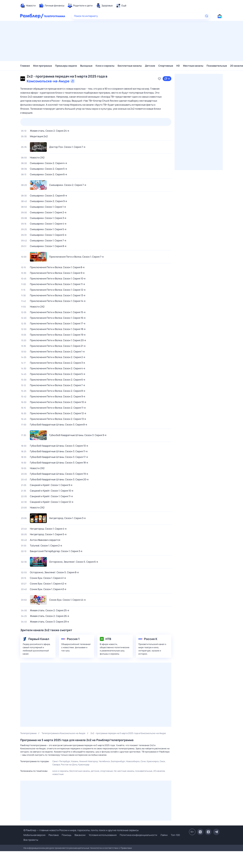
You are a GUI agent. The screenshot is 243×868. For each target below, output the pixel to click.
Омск (162, 761)
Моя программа (43, 66)
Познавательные (217, 66)
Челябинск (104, 761)
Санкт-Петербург (61, 761)
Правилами (126, 848)
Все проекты (31, 840)
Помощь (67, 835)
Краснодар (84, 764)
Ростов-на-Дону (69, 764)
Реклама (54, 835)
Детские (150, 66)
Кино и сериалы (105, 66)
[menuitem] (28, 6)
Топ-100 (175, 835)
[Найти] (207, 16)
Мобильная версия (34, 835)
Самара (56, 764)
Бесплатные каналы (130, 66)
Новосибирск (133, 761)
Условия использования (103, 835)
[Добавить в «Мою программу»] (159, 79)
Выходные (86, 66)
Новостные (58, 774)
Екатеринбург (118, 761)
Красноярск (153, 761)
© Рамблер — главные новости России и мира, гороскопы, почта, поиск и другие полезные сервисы (81, 830)
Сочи (143, 761)
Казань (75, 761)
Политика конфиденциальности (138, 835)
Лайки (164, 835)
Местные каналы (193, 66)
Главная (25, 66)
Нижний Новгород (88, 761)
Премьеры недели (66, 66)
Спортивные (166, 66)
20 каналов (159, 771)
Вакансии (80, 835)
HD (178, 66)
